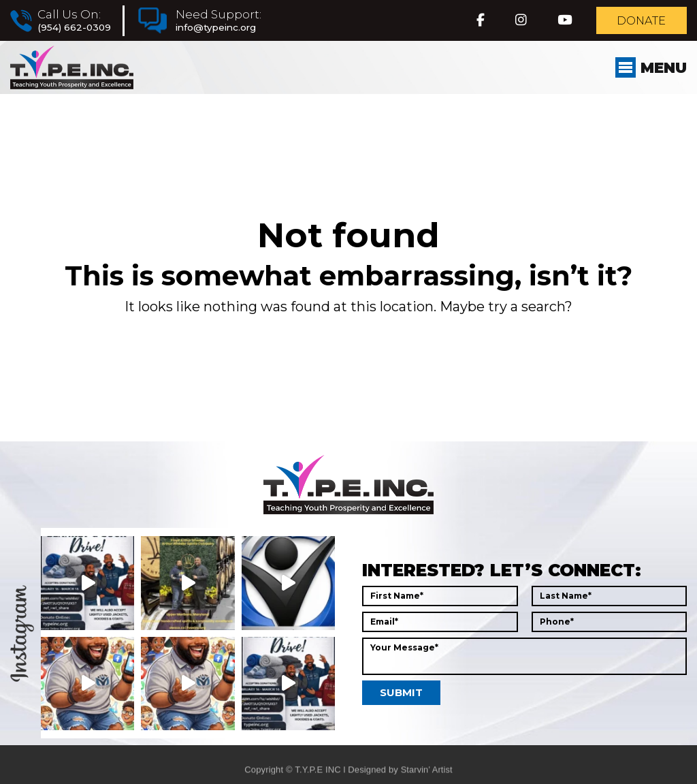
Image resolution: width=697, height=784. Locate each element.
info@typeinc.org (218, 29)
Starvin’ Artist (426, 778)
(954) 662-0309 (74, 29)
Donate (638, 22)
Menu (649, 72)
